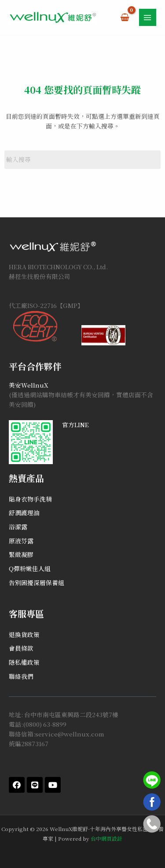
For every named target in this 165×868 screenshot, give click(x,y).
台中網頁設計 (106, 838)
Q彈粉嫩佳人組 (30, 568)
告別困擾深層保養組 (37, 582)
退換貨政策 (24, 634)
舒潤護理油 (24, 513)
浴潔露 (18, 527)
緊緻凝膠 (21, 554)
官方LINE (75, 425)
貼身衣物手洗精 (30, 499)
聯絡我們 (21, 676)
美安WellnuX (29, 385)
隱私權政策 (24, 662)
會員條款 (21, 648)
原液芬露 (21, 541)
